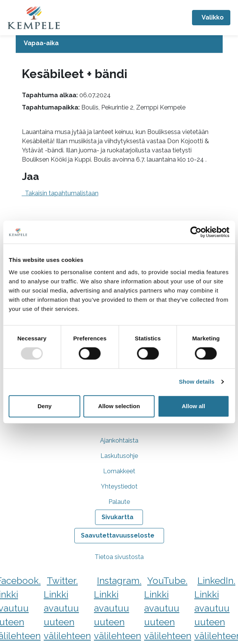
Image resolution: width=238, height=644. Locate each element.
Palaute (119, 502)
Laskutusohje (119, 456)
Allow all (193, 406)
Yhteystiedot (119, 486)
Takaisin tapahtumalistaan (60, 193)
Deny (45, 406)
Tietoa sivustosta (119, 557)
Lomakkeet (119, 471)
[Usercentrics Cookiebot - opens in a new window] (196, 232)
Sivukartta (117, 517)
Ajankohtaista (119, 441)
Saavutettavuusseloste (118, 535)
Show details (197, 382)
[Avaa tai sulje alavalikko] (119, 43)
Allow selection (119, 406)
